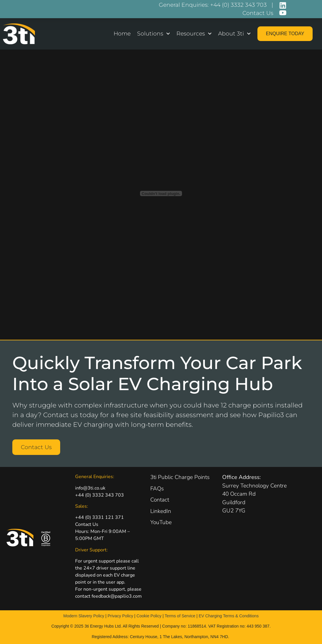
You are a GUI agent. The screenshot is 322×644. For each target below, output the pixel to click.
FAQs (157, 489)
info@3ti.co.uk (90, 488)
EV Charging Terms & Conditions (229, 616)
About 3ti (234, 34)
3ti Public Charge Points (180, 477)
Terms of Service (180, 616)
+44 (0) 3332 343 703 (100, 495)
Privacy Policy (120, 616)
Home (122, 34)
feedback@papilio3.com (117, 596)
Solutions (154, 34)
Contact (160, 500)
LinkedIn (161, 511)
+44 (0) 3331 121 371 (100, 517)
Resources (194, 34)
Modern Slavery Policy (84, 616)
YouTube (161, 522)
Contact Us (87, 524)
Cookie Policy (149, 616)
